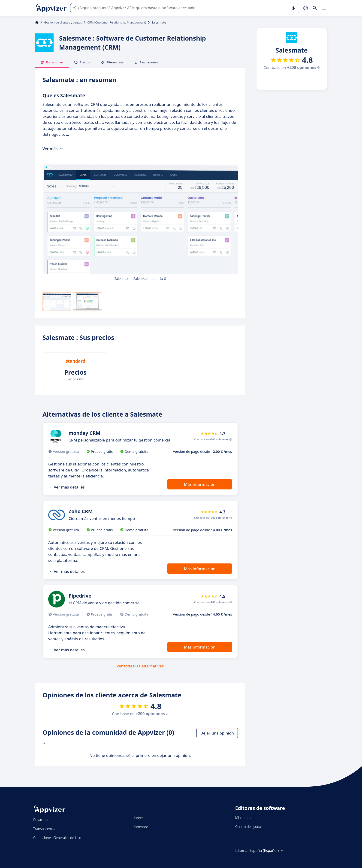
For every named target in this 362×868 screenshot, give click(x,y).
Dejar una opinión (217, 733)
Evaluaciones (146, 62)
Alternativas (112, 62)
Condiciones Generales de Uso (57, 838)
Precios (82, 62)
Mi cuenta (243, 818)
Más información (200, 484)
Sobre (139, 818)
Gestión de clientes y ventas (63, 22)
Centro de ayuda (248, 827)
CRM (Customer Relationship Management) (117, 22)
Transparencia (44, 829)
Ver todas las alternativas (140, 666)
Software (141, 827)
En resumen (52, 62)
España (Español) (267, 850)
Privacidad (41, 820)
